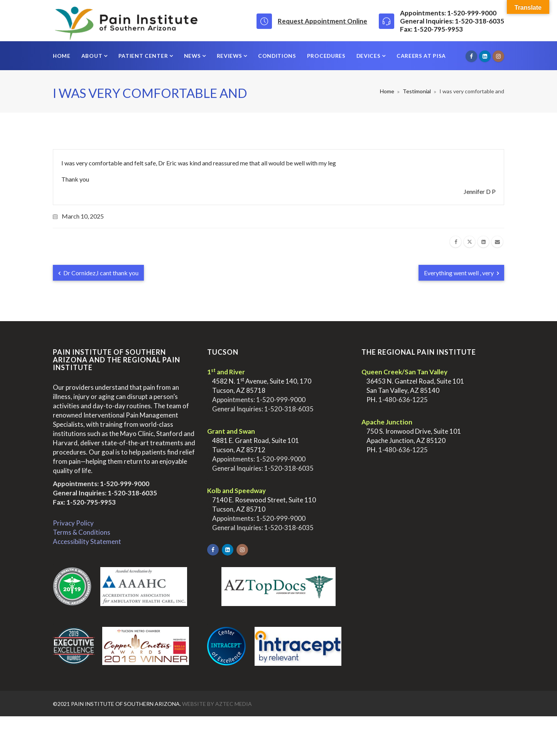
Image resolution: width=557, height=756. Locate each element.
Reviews (230, 56)
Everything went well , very (461, 273)
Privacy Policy (73, 523)
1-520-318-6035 (132, 493)
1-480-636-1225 (403, 400)
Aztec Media (234, 704)
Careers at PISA (421, 56)
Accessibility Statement (87, 541)
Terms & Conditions (82, 532)
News (193, 56)
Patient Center (144, 56)
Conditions (277, 56)
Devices (369, 56)
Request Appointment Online (322, 21)
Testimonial (417, 91)
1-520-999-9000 (125, 484)
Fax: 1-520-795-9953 (84, 502)
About (93, 56)
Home (62, 56)
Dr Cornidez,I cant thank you (98, 273)
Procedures (326, 56)
